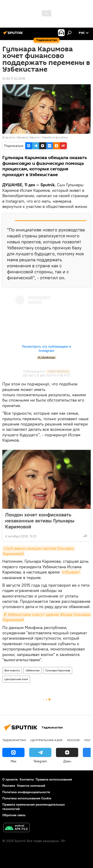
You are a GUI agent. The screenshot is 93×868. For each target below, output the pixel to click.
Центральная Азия (16, 679)
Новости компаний (31, 786)
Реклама (9, 786)
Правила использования (54, 779)
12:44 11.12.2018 (14, 79)
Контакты (27, 779)
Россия (73, 740)
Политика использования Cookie (27, 798)
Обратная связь (14, 815)
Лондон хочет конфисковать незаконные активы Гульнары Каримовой (40, 521)
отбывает (71, 572)
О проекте (10, 779)
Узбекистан (33, 670)
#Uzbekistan (46, 358)
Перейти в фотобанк (55, 137)
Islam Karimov (58, 371)
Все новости (12, 670)
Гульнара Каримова (58, 670)
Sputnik (10, 137)
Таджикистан (14, 740)
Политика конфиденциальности (26, 792)
